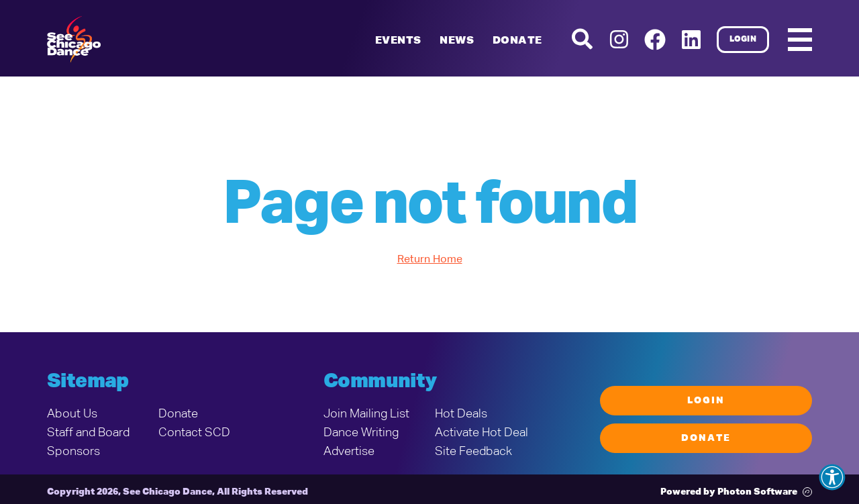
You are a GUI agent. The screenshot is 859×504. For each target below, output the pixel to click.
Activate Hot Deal (482, 433)
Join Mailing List (366, 414)
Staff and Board (88, 433)
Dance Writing (361, 433)
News (457, 41)
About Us (72, 414)
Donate (517, 41)
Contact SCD (194, 433)
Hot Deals (461, 414)
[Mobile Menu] (800, 40)
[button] (832, 477)
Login (743, 40)
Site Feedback (473, 452)
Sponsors (73, 452)
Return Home (430, 260)
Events (398, 41)
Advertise (349, 452)
